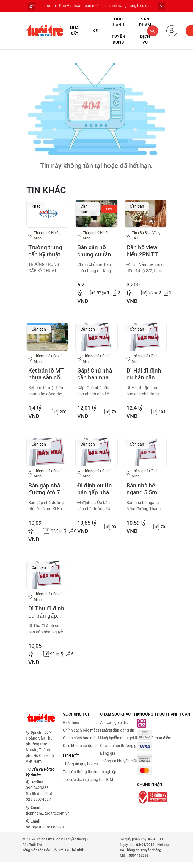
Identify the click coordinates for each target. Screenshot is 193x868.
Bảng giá (108, 753)
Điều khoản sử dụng (80, 746)
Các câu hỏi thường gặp (120, 746)
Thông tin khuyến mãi (118, 761)
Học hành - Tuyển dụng (118, 31)
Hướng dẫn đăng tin (117, 730)
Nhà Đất (75, 31)
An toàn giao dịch (115, 722)
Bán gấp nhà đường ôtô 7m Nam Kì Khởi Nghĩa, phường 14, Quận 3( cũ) (47, 489)
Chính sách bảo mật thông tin (88, 738)
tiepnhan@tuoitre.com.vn (48, 813)
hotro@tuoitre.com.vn (45, 827)
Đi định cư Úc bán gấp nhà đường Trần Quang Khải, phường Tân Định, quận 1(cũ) (94, 489)
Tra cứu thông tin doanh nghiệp (90, 772)
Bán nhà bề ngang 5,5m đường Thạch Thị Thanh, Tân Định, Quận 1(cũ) (145, 489)
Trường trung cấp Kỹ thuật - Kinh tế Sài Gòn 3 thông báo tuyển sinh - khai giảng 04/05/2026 (47, 251)
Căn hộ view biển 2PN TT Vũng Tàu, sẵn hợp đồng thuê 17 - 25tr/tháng (145, 251)
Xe (95, 31)
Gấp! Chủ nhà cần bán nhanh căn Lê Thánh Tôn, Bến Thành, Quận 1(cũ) (96, 374)
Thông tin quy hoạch (80, 764)
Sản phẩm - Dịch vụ (145, 31)
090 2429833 (37, 788)
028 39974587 (38, 799)
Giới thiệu (71, 722)
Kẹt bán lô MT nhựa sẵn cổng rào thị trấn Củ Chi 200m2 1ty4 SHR (47, 374)
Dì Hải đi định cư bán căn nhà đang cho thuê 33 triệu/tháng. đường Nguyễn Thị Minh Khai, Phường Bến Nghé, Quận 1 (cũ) (146, 374)
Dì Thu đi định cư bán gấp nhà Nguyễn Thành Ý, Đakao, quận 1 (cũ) (47, 612)
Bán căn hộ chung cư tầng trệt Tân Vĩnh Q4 (96, 251)
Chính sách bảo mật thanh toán (90, 730)
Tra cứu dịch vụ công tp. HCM (88, 779)
